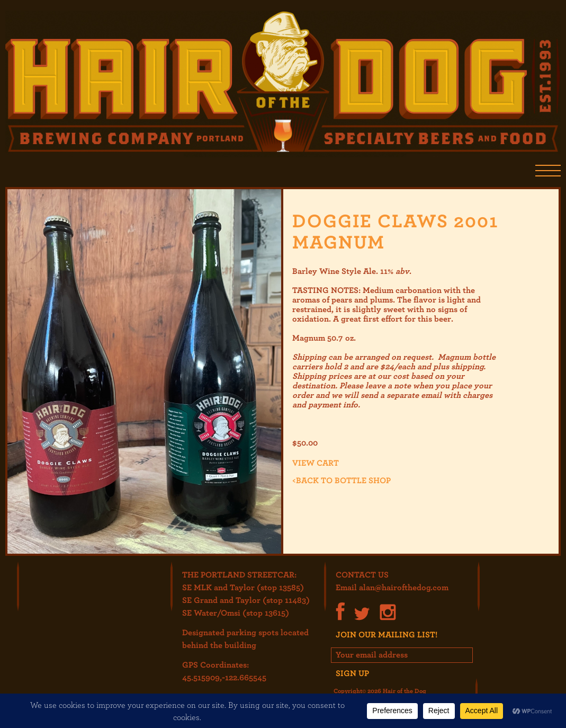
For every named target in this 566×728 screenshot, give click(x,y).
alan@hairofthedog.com (404, 587)
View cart (316, 463)
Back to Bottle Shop (342, 480)
